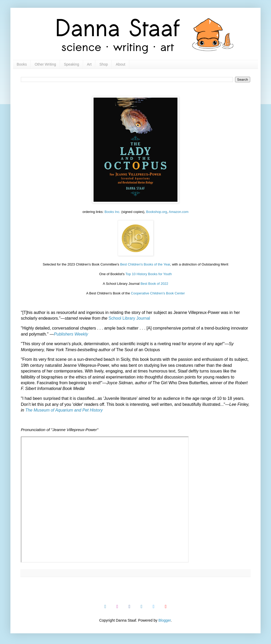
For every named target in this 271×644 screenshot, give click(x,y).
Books (22, 64)
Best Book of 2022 (154, 284)
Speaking (71, 64)
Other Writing (45, 64)
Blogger (165, 620)
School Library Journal (129, 318)
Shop (104, 64)
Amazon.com (179, 212)
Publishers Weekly (71, 334)
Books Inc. (112, 212)
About (121, 64)
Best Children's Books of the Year (145, 264)
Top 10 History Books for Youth (149, 274)
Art (89, 64)
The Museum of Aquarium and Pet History (64, 410)
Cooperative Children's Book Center (158, 293)
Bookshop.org (157, 212)
